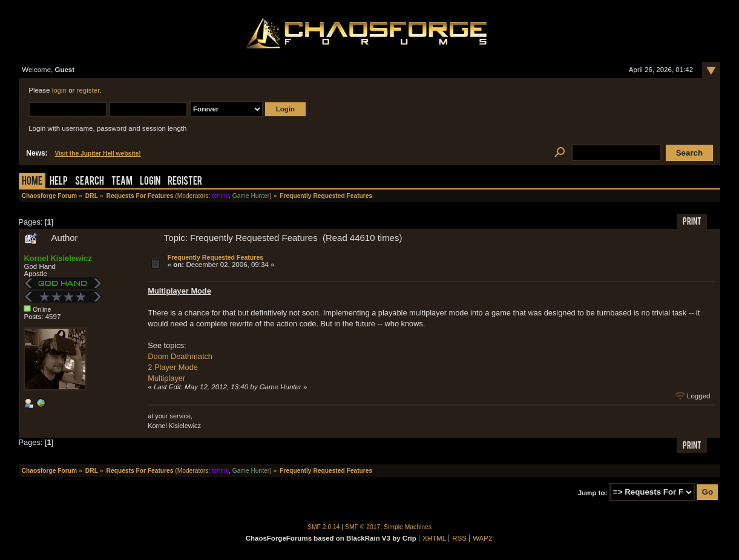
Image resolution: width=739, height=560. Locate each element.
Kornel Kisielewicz (57, 258)
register (88, 90)
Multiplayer (166, 378)
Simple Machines (408, 527)
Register (185, 182)
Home (32, 182)
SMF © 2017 (363, 527)
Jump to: (593, 492)
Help (59, 182)
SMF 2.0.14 (324, 527)
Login (150, 182)
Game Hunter (251, 196)
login (59, 90)
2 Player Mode (173, 367)
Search (90, 182)
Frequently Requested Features (216, 257)
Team (122, 182)
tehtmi (220, 196)
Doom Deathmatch (180, 356)
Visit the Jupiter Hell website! (98, 153)
